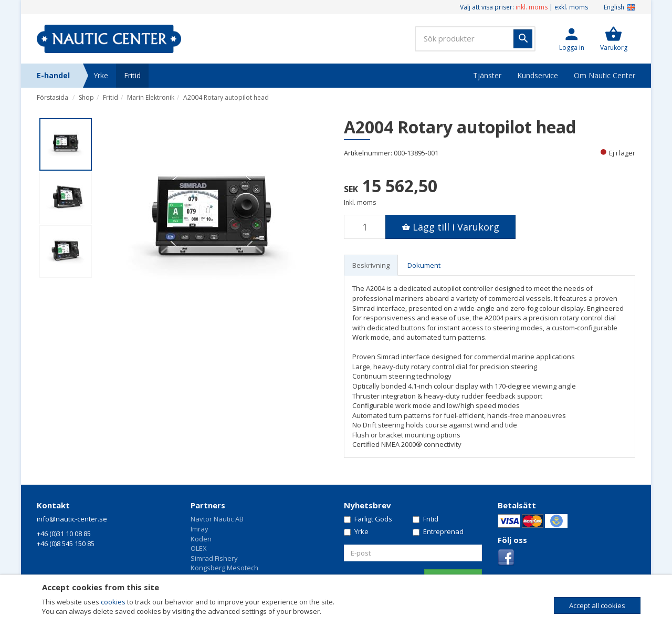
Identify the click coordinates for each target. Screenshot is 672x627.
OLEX (199, 548)
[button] (572, 39)
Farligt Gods (368, 519)
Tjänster (487, 75)
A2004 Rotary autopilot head (226, 97)
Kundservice (538, 75)
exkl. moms (571, 7)
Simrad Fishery (214, 558)
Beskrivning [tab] (371, 265)
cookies (113, 602)
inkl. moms (532, 7)
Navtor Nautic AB (217, 519)
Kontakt (53, 505)
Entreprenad (438, 531)
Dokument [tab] (424, 265)
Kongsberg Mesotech (224, 568)
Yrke (101, 75)
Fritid (132, 75)
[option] (211, 223)
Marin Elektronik (151, 97)
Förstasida (52, 97)
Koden (201, 539)
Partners (208, 505)
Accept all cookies (597, 605)
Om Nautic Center (605, 75)
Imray (199, 529)
